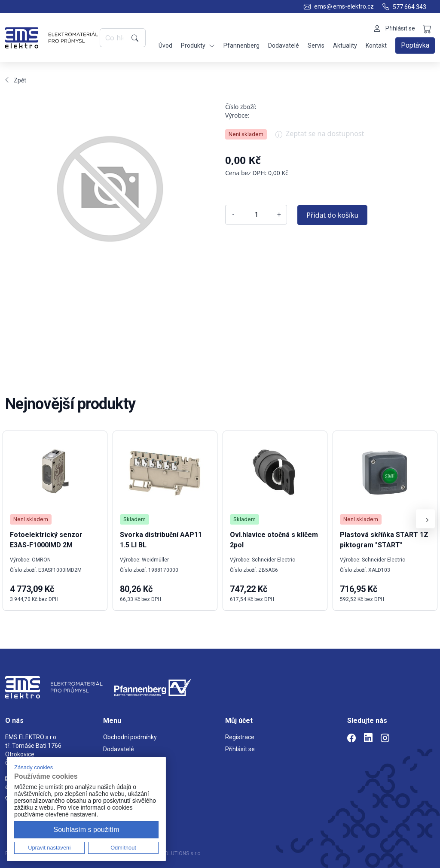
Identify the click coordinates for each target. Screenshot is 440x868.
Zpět (16, 80)
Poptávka (415, 45)
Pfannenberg (241, 46)
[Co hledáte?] (114, 38)
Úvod (165, 46)
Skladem (134, 519)
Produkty (198, 46)
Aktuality (345, 46)
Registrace (240, 737)
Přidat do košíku (332, 215)
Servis (316, 46)
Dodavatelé (284, 46)
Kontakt (376, 46)
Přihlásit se (240, 749)
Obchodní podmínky (130, 737)
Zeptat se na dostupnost (320, 137)
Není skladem (246, 134)
